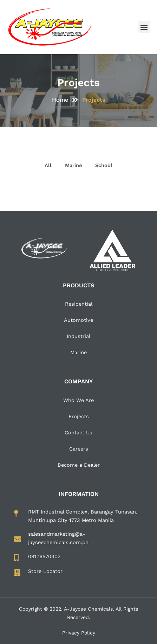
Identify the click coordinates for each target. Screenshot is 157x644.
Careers (79, 449)
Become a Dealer (79, 465)
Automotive (78, 320)
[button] (144, 27)
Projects (79, 416)
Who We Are (78, 400)
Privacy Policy (79, 633)
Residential (79, 304)
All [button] (48, 165)
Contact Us (78, 433)
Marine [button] (73, 165)
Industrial (78, 336)
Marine (78, 352)
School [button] (104, 165)
